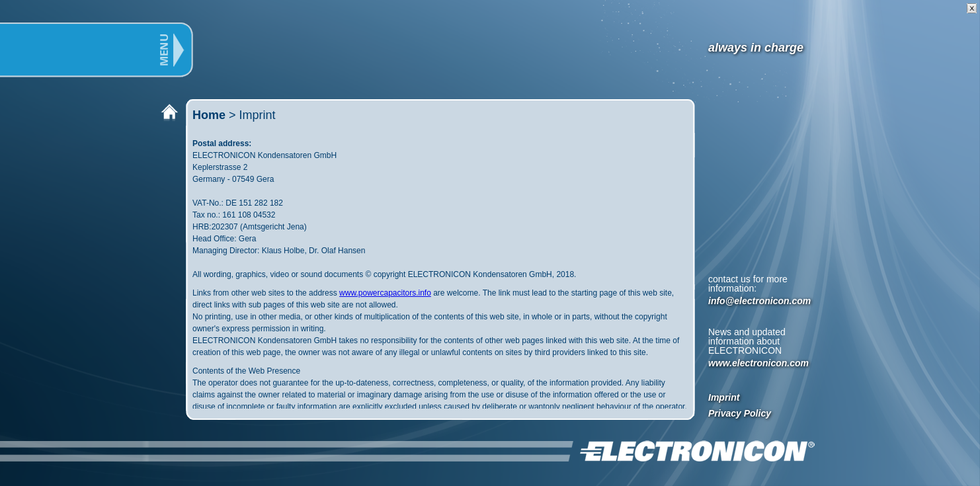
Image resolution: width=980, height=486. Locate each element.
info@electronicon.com (759, 301)
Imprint (724, 397)
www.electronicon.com (758, 363)
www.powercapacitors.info (385, 293)
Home (209, 115)
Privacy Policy (740, 413)
